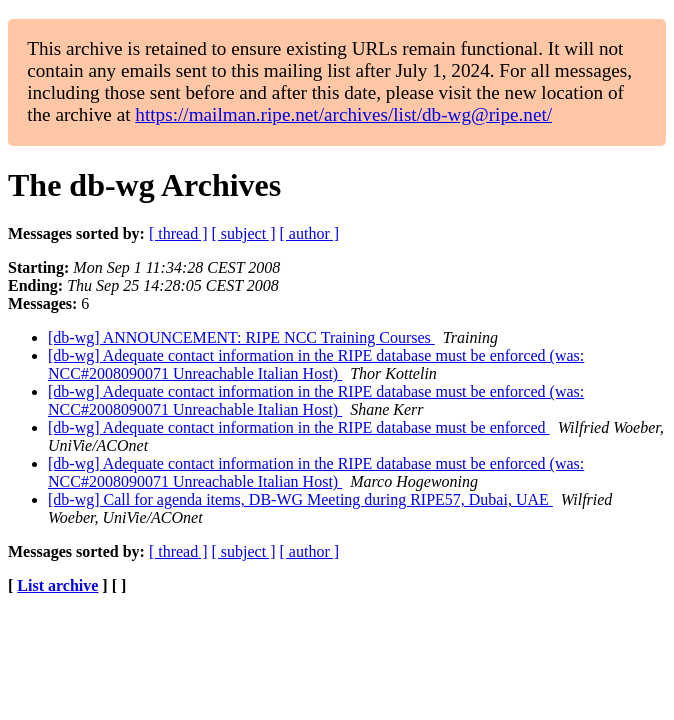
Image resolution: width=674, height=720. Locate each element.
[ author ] (310, 233)
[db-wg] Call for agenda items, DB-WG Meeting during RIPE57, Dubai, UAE (300, 499)
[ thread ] (178, 233)
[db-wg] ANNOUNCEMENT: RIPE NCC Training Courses (241, 337)
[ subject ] (244, 233)
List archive (57, 585)
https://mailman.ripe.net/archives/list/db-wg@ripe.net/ (343, 114)
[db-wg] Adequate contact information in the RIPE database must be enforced (299, 427)
